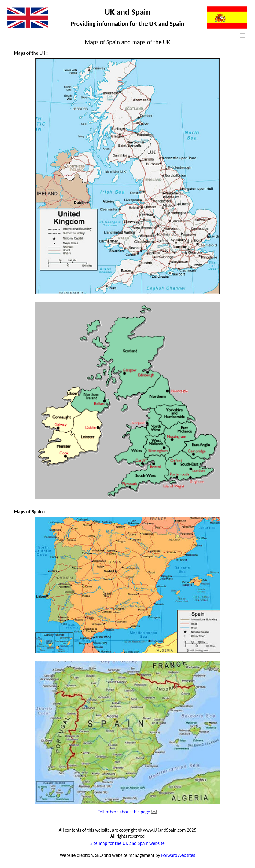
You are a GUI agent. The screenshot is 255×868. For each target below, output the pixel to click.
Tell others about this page (124, 812)
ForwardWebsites (178, 855)
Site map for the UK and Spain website (127, 843)
